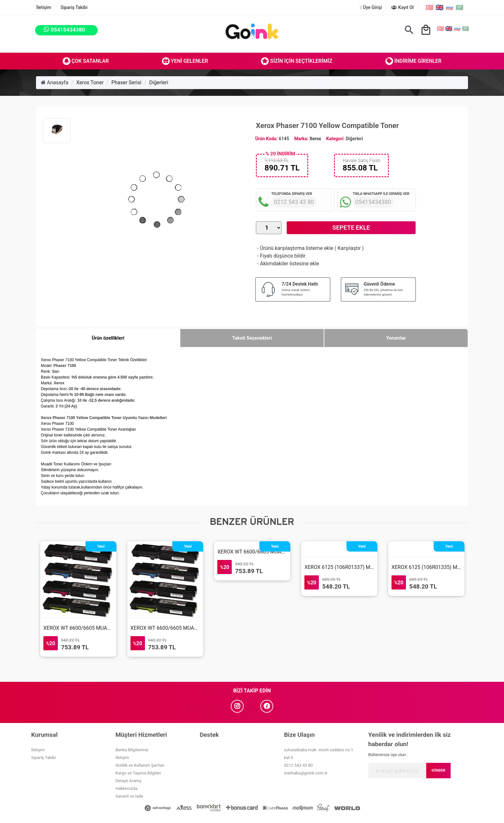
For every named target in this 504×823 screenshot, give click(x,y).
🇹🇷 (430, 7)
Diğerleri (159, 82)
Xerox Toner (90, 82)
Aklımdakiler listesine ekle (288, 264)
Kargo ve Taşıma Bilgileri (138, 773)
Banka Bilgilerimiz (132, 750)
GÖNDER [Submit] (438, 770)
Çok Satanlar (86, 61)
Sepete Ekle (351, 228)
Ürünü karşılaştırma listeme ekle (295, 248)
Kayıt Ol (402, 7)
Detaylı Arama (128, 781)
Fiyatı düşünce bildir (281, 256)
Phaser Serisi (126, 82)
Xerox (315, 139)
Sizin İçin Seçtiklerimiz (297, 61)
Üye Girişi (371, 7)
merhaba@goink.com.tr (306, 773)
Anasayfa (55, 82)
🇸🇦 (459, 7)
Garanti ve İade (129, 796)
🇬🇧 (440, 7)
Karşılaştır (349, 248)
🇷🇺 (450, 7)
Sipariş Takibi (74, 7)
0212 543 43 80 (298, 765)
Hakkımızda (126, 788)
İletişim (44, 7)
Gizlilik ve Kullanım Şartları (140, 765)
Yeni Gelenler (185, 61)
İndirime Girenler (414, 61)
